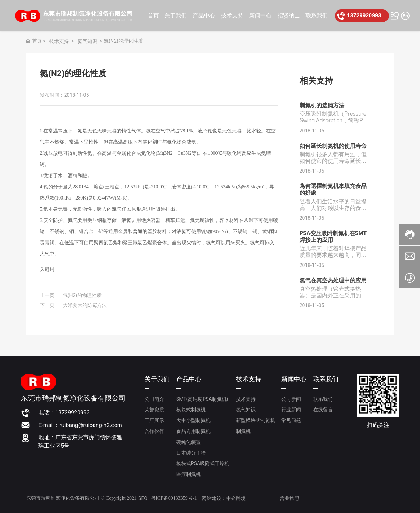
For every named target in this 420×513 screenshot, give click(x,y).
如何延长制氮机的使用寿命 (333, 146)
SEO (143, 498)
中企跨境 (236, 498)
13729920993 (364, 16)
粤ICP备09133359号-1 (174, 498)
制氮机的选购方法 (322, 105)
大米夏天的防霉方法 (85, 305)
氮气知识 (87, 41)
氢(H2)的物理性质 (82, 295)
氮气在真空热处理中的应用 (333, 280)
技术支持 (59, 41)
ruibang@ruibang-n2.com (91, 425)
